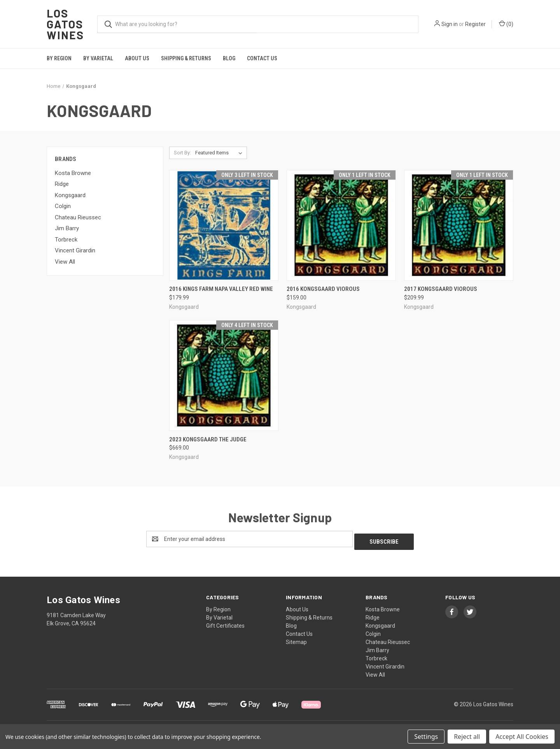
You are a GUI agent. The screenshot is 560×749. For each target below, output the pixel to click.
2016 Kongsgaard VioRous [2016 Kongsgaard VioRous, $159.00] (323, 289)
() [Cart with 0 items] (506, 24)
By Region (59, 58)
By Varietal (98, 58)
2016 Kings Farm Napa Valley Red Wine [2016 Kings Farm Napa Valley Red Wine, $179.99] (221, 289)
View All (65, 262)
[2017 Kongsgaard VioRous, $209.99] (459, 225)
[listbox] (220, 153)
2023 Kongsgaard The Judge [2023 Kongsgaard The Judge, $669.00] (208, 439)
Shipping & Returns (186, 58)
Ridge (62, 184)
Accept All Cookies (522, 737)
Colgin (63, 206)
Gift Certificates (225, 623)
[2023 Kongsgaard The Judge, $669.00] (224, 375)
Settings (426, 737)
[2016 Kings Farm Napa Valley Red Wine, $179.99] (224, 225)
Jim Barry (67, 228)
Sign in (450, 24)
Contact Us (262, 58)
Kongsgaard (70, 195)
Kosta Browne (73, 173)
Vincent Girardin (75, 250)
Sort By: (182, 153)
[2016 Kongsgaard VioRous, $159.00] (341, 225)
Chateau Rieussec (78, 217)
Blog (229, 58)
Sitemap (296, 639)
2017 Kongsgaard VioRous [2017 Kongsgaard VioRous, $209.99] (441, 289)
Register (475, 24)
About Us (137, 58)
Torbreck (66, 240)
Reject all (467, 737)
